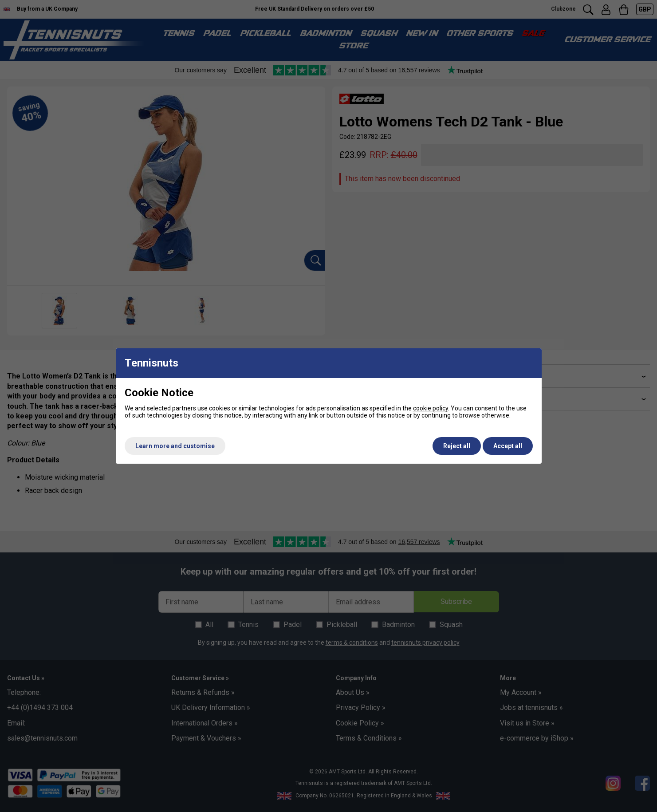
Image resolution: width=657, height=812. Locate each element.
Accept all (508, 446)
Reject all (457, 446)
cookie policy (431, 408)
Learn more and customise (175, 446)
